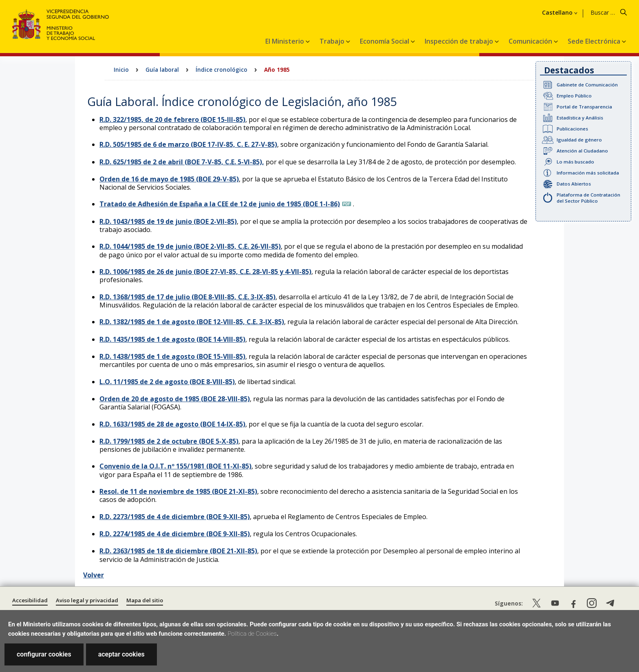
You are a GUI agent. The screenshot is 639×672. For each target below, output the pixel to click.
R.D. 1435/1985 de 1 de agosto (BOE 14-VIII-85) (172, 339)
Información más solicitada (588, 173)
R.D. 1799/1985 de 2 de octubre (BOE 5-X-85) (169, 441)
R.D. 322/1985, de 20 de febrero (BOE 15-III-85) (172, 119)
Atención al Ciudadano (582, 151)
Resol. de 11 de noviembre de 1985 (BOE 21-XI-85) (178, 491)
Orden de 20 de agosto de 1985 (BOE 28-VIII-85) (175, 399)
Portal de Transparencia (584, 107)
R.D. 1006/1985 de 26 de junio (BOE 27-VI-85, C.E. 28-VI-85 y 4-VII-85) (205, 272)
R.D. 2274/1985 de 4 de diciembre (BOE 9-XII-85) (175, 534)
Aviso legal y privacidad (87, 600)
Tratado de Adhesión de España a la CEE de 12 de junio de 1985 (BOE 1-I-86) (220, 204)
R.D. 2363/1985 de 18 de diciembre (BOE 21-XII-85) (178, 551)
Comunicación (531, 41)
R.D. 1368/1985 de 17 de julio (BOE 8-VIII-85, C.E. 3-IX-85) (187, 297)
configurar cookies (44, 654)
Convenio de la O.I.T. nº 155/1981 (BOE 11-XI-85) (175, 466)
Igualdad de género (579, 140)
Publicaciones (572, 129)
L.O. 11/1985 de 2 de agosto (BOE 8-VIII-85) (167, 382)
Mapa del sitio (145, 600)
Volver (94, 575)
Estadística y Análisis (580, 118)
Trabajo (333, 41)
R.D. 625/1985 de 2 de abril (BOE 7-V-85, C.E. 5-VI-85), (182, 162)
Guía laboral (162, 70)
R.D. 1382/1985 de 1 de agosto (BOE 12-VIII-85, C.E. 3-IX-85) (192, 322)
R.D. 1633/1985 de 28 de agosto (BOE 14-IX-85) (172, 424)
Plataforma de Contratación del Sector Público (588, 198)
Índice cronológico (221, 70)
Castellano (557, 13)
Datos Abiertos (574, 184)
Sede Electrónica (595, 41)
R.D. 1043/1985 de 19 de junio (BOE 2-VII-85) (168, 221)
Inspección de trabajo (460, 41)
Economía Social (385, 41)
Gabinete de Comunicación (587, 85)
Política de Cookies (252, 634)
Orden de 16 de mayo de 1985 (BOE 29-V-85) (169, 179)
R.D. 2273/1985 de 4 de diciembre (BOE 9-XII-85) (175, 517)
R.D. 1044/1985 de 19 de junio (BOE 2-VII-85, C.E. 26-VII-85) (190, 246)
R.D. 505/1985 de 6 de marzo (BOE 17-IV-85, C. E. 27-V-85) (188, 144)
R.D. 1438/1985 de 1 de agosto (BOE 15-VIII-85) (172, 356)
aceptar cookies (121, 654)
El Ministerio (285, 41)
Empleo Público (574, 96)
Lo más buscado (575, 162)
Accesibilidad (30, 600)
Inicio (121, 70)
